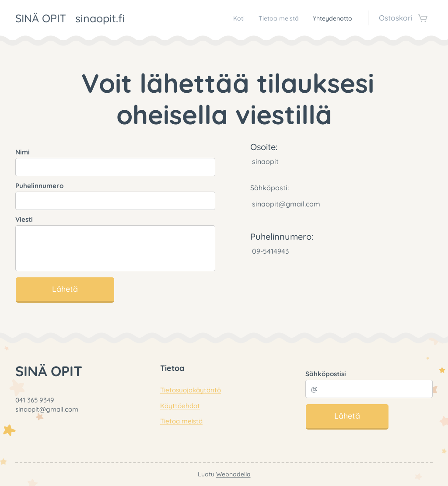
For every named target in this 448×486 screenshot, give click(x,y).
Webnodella (233, 474)
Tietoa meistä (181, 421)
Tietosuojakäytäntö (191, 390)
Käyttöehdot (180, 406)
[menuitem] (220, 18)
